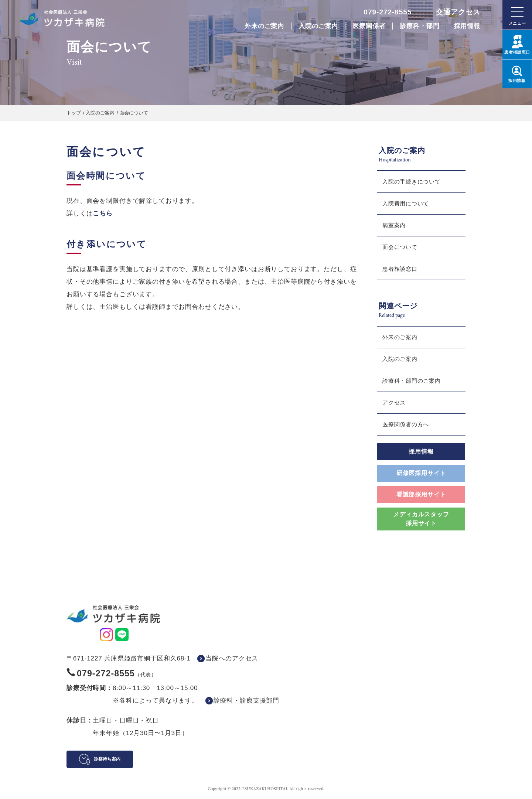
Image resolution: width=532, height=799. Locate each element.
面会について (400, 247)
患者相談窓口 (400, 269)
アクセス (394, 402)
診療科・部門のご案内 (412, 381)
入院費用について (406, 203)
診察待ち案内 (107, 759)
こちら (103, 213)
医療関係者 (369, 26)
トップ (74, 113)
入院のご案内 (318, 26)
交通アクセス (458, 12)
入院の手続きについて (412, 182)
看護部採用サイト (421, 494)
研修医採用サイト (421, 473)
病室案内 (394, 225)
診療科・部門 (420, 26)
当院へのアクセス (232, 658)
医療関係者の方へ (406, 424)
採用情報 (467, 26)
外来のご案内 (264, 26)
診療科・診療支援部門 (247, 701)
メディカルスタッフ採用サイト (421, 519)
